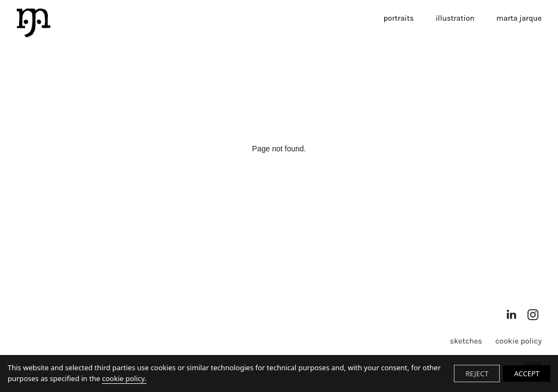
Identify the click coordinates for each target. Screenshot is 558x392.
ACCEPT (527, 373)
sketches (466, 341)
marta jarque (519, 18)
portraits (399, 18)
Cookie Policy (518, 341)
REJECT (477, 373)
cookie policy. (124, 378)
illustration (455, 18)
